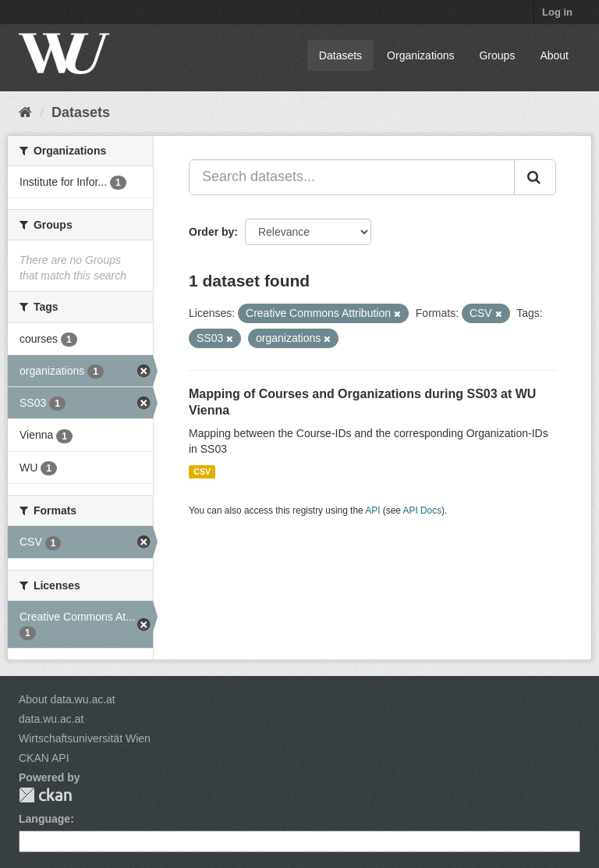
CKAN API (44, 758)
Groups (497, 55)
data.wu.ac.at (51, 719)
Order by (211, 232)
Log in (557, 12)
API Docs (423, 510)
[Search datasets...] (352, 177)
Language (44, 819)
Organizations (420, 55)
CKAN (45, 795)
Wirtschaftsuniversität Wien (85, 738)
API (372, 510)
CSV (202, 471)
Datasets (340, 55)
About (554, 55)
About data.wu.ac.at (67, 699)
